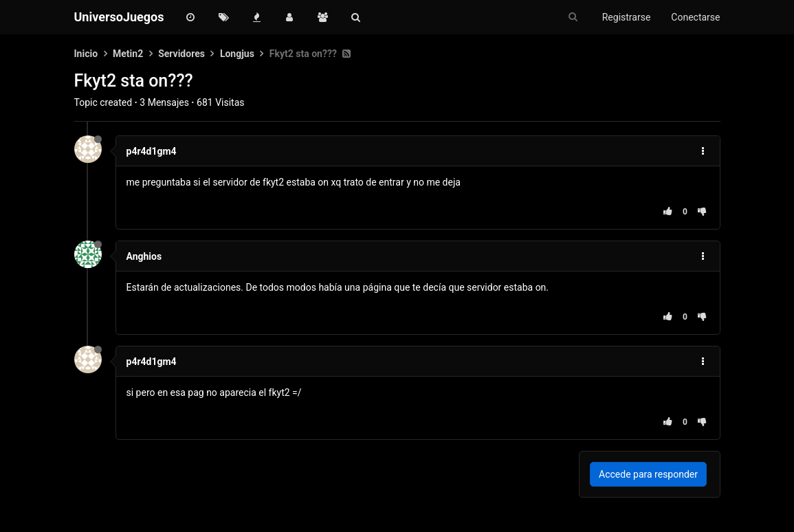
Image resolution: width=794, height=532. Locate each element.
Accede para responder (648, 474)
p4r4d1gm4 (152, 151)
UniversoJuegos (119, 17)
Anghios (144, 256)
